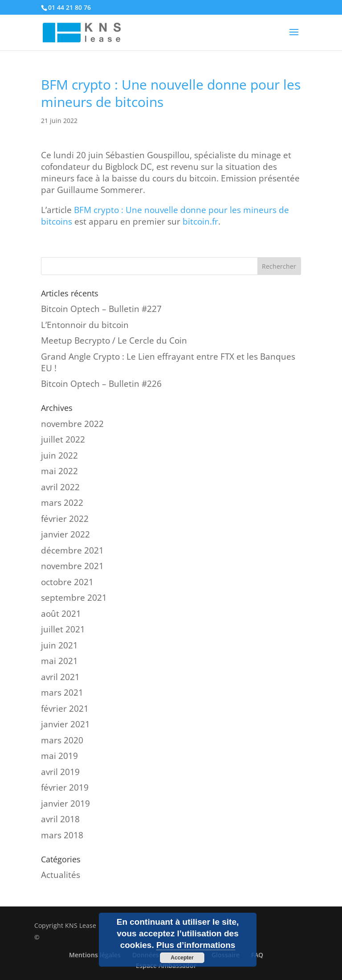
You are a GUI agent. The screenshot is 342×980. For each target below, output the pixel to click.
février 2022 (65, 519)
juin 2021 (59, 645)
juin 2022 (59, 455)
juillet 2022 (63, 439)
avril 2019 (60, 772)
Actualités (61, 875)
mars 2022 (62, 503)
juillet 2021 (63, 629)
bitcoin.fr (200, 221)
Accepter (182, 958)
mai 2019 (59, 756)
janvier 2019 (65, 804)
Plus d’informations (196, 945)
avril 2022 (60, 487)
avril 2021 (60, 677)
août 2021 (61, 614)
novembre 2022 (72, 424)
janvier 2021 (65, 724)
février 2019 (65, 787)
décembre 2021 (72, 550)
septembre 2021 (74, 598)
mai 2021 (59, 661)
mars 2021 (62, 693)
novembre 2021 (72, 566)
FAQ (257, 955)
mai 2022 (59, 471)
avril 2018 (60, 819)
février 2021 (65, 709)
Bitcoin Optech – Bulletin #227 (101, 309)
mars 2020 (62, 740)
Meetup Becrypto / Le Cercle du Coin (114, 340)
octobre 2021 (67, 582)
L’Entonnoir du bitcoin (85, 325)
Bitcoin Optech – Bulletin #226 (101, 384)
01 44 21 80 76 (69, 7)
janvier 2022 (65, 534)
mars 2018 (62, 835)
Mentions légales (95, 955)
